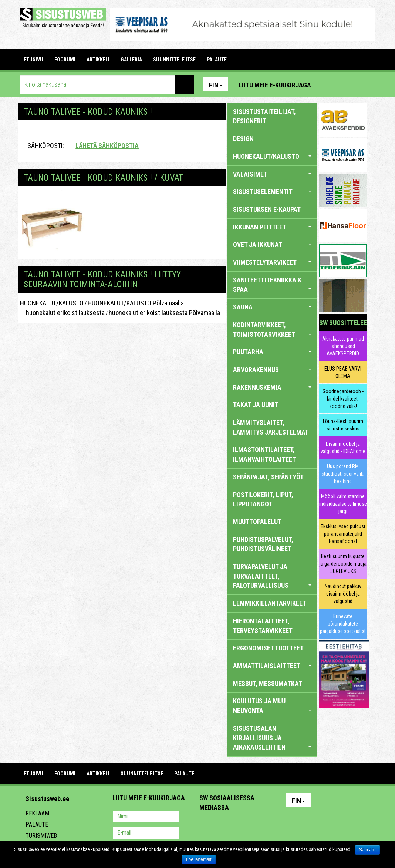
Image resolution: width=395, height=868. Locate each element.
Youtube (359, 84)
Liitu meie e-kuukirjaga (275, 85)
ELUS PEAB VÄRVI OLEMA (343, 372)
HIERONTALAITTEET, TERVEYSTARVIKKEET (263, 626)
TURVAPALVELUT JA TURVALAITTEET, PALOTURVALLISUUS (272, 576)
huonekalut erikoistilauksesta (62, 313)
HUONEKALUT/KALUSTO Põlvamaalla (136, 303)
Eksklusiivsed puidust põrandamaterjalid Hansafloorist (343, 534)
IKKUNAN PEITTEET (272, 227)
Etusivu (33, 60)
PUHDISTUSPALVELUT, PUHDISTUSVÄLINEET (263, 544)
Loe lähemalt (199, 859)
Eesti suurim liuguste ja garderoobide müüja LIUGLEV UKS (343, 564)
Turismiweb (41, 836)
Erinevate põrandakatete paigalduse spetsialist (343, 624)
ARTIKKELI (98, 60)
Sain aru (367, 850)
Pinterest (328, 84)
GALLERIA (131, 60)
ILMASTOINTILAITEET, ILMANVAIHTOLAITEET (264, 454)
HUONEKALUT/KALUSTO (52, 303)
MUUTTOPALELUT (257, 522)
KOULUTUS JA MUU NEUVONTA (272, 706)
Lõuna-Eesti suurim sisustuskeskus (343, 425)
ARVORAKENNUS (272, 370)
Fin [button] (216, 85)
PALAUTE (217, 60)
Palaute (37, 825)
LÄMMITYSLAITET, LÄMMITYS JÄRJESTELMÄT (271, 427)
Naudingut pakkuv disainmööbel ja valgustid (343, 594)
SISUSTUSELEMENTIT (272, 192)
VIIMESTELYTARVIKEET (272, 262)
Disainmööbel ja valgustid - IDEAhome (343, 448)
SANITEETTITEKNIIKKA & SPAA (272, 285)
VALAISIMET (272, 174)
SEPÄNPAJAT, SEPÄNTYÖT (268, 477)
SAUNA (272, 307)
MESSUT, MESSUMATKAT (268, 683)
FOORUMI (65, 60)
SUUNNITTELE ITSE (174, 60)
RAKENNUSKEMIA (272, 387)
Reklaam (37, 813)
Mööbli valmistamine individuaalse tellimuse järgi (343, 504)
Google (270, 827)
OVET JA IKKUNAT (272, 244)
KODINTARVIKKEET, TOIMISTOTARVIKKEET (272, 330)
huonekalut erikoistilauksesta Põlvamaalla (164, 313)
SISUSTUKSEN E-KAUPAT (267, 209)
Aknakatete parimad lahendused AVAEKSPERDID (343, 346)
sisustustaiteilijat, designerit (264, 116)
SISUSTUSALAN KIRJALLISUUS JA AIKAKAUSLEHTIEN (272, 738)
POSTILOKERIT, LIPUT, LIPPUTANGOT (263, 500)
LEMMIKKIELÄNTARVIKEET (270, 603)
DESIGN (243, 139)
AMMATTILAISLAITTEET (272, 666)
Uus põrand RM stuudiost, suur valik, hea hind (343, 474)
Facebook (344, 84)
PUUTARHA (272, 352)
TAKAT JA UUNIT (256, 405)
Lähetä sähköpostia (107, 146)
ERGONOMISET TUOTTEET (268, 648)
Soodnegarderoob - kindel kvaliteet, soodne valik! (343, 399)
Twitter (254, 827)
